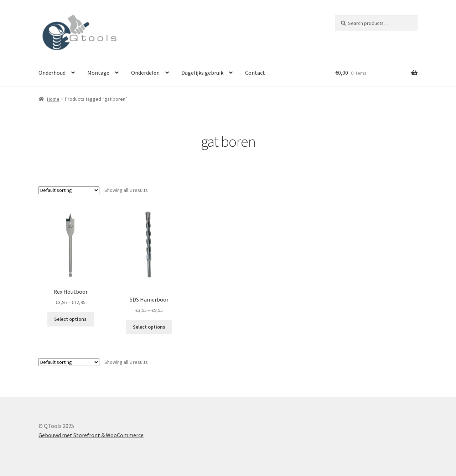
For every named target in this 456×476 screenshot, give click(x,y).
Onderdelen (145, 73)
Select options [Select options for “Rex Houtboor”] (70, 319)
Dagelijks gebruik (202, 73)
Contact (255, 73)
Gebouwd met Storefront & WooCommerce (91, 435)
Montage (98, 73)
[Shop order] (69, 190)
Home (53, 99)
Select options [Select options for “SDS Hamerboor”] (149, 327)
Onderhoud (52, 73)
